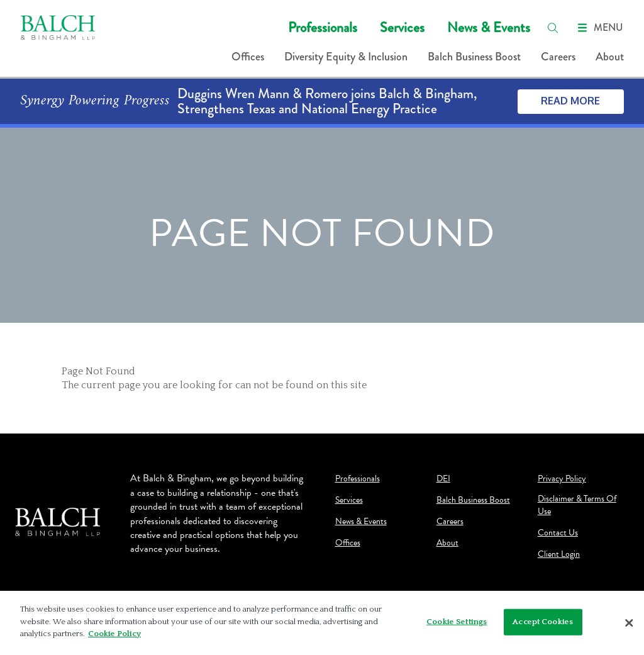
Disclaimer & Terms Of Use (577, 505)
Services (402, 27)
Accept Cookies (543, 622)
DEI (443, 479)
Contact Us (558, 533)
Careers (558, 57)
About (610, 57)
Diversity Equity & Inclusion (346, 57)
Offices (248, 57)
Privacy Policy (562, 479)
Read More (570, 101)
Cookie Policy (114, 634)
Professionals (323, 27)
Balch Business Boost (474, 57)
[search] (553, 28)
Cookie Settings (457, 622)
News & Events (489, 27)
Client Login (559, 554)
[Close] (629, 623)
